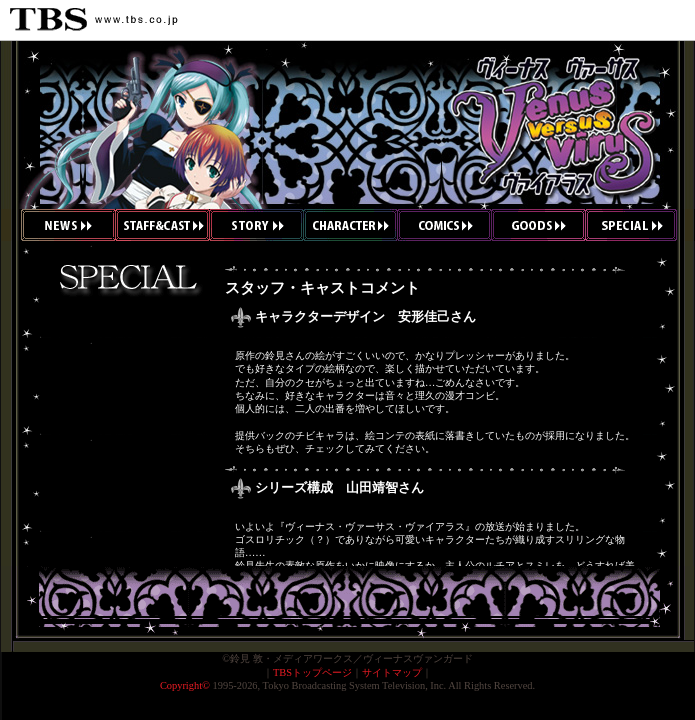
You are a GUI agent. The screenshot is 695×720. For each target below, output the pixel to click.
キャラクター (350, 225)
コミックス (445, 225)
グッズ (538, 225)
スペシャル (639, 225)
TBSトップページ (312, 672)
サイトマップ (392, 672)
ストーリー (256, 225)
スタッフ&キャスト (162, 225)
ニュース (57, 225)
